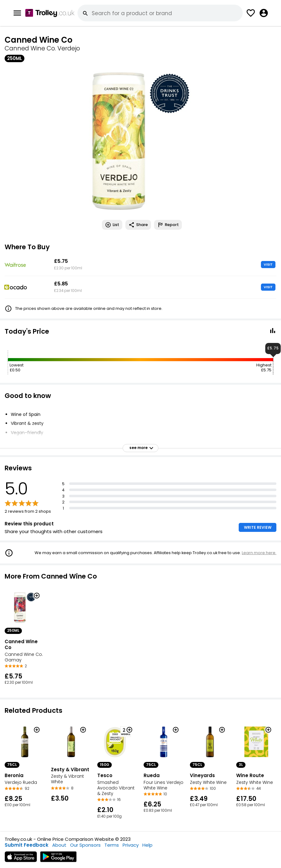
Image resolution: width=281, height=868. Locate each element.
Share (138, 225)
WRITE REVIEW (258, 527)
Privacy (131, 845)
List (112, 225)
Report (168, 225)
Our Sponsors (85, 845)
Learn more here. (259, 553)
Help (147, 845)
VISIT (268, 264)
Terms (112, 845)
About (59, 845)
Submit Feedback (27, 845)
